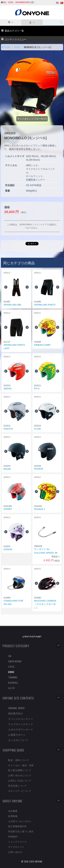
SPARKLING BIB (12, 305)
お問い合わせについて (20, 775)
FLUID (37, 429)
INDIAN (8, 389)
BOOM (7, 469)
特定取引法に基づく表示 (21, 831)
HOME (6, 47)
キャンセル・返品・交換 (21, 765)
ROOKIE (39, 469)
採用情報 (13, 816)
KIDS (11, 2)
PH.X (37, 389)
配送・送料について (19, 760)
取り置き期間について (20, 770)
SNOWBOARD (22, 2)
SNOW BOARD (15, 661)
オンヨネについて (18, 740)
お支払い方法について (20, 780)
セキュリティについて (20, 791)
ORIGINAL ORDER (16, 708)
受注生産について (17, 786)
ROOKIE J (40, 509)
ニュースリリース (17, 842)
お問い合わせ (15, 852)
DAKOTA (8, 429)
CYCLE (11, 667)
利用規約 (13, 836)
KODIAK (8, 549)
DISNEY (8, 509)
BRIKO (17, 47)
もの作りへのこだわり (20, 821)
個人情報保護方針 (17, 826)
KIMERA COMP (42, 345)
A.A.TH (11, 688)
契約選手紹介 (16, 713)
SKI (5, 2)
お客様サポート (17, 735)
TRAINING (13, 677)
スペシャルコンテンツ (21, 719)
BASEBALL (13, 683)
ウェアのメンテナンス (21, 724)
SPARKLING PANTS (45, 305)
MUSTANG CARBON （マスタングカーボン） (45, 604)
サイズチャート (16, 847)
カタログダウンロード (21, 729)
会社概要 (13, 811)
